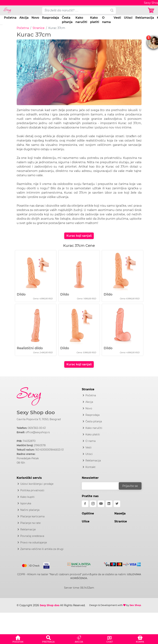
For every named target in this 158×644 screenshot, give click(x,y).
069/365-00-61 (37, 428)
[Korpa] (151, 10)
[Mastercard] (31, 565)
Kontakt (90, 467)
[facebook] (85, 504)
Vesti (117, 18)
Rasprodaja (50, 18)
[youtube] (101, 504)
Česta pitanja (67, 20)
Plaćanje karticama (32, 516)
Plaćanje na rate (30, 523)
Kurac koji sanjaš (79, 236)
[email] (103, 486)
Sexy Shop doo (36, 412)
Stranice (39, 28)
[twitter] (117, 504)
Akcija (24, 18)
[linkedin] (109, 504)
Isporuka (26, 503)
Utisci (128, 18)
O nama (106, 20)
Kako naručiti (81, 20)
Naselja (120, 513)
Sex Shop (135, 605)
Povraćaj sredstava (32, 536)
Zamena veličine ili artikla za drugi (42, 549)
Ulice (86, 521)
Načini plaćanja (30, 510)
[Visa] (45, 565)
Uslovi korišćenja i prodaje (37, 484)
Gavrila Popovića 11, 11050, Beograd (39, 419)
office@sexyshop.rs (38, 432)
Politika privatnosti (32, 490)
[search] (112, 10)
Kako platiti (95, 20)
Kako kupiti (27, 497)
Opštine (88, 513)
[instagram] (93, 504)
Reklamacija (145, 18)
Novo (35, 18)
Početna (10, 18)
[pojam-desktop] (75, 10)
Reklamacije (28, 529)
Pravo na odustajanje (34, 542)
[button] (18, 639)
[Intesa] (79, 564)
